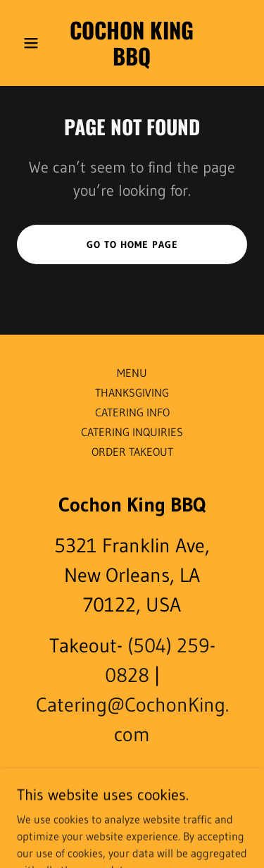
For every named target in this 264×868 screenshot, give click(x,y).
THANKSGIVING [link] (132, 392)
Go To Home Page (132, 244)
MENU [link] (132, 373)
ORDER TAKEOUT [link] (132, 452)
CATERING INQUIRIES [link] (132, 432)
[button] (34, 43)
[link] (132, 61)
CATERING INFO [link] (132, 412)
